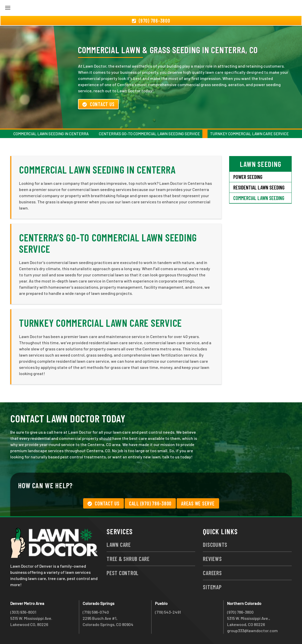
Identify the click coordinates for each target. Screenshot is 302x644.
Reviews (212, 559)
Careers (212, 573)
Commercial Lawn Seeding (259, 198)
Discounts (215, 545)
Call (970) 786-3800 (150, 503)
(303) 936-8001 (23, 612)
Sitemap (212, 587)
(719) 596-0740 (96, 612)
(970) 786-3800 (240, 612)
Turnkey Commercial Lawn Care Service (249, 134)
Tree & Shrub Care (128, 559)
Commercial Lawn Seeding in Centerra (51, 134)
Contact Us (98, 104)
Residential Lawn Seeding (259, 187)
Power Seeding (248, 177)
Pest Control (123, 573)
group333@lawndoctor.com (252, 631)
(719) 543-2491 (168, 612)
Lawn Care (119, 545)
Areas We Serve (198, 503)
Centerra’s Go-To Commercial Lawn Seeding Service (149, 134)
